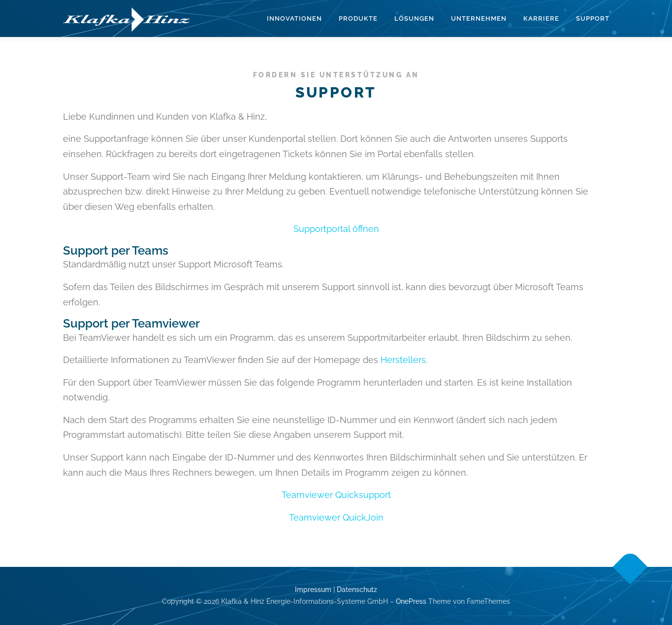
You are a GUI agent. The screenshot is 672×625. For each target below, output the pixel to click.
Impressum (313, 590)
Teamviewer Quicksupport (336, 495)
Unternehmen (479, 18)
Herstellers (403, 360)
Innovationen (294, 18)
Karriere (541, 18)
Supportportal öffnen (336, 229)
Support (593, 18)
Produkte (358, 18)
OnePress (411, 601)
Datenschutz (357, 590)
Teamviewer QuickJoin (336, 517)
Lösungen (414, 18)
